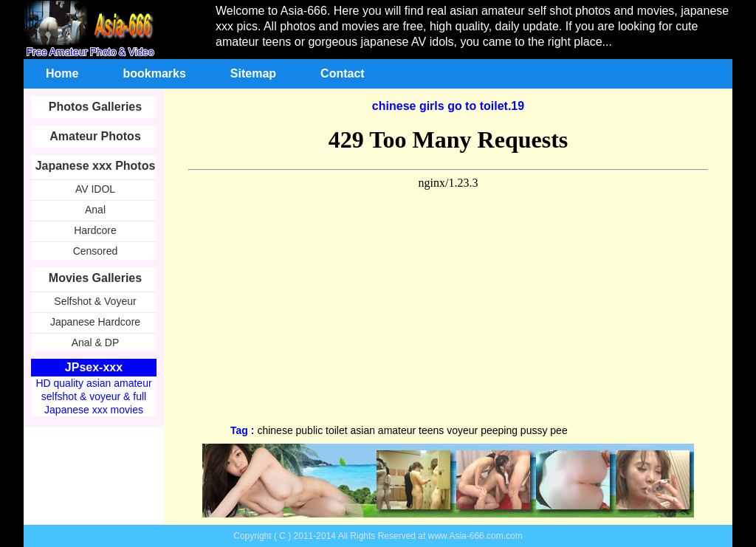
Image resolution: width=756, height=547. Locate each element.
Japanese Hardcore (95, 322)
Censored (96, 251)
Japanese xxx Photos (96, 166)
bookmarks (154, 73)
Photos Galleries (95, 107)
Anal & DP (96, 343)
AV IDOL (95, 189)
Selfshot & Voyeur (95, 301)
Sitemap (253, 73)
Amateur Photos (95, 136)
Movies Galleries (95, 278)
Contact (343, 73)
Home (62, 73)
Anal (95, 210)
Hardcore (95, 230)
